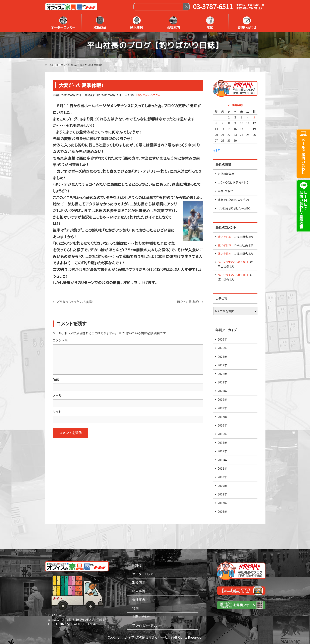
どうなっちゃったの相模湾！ (73, 302)
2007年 (222, 503)
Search (186, 7)
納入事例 (137, 23)
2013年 (222, 451)
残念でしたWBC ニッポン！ (233, 200)
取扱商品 (100, 23)
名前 (56, 379)
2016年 (222, 425)
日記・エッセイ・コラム (148, 95)
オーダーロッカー (63, 23)
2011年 (222, 468)
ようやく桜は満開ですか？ (233, 182)
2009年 (222, 486)
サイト (57, 411)
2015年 (222, 434)
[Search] (159, 7)
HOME (137, 565)
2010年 (222, 477)
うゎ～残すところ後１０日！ (234, 262)
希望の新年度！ (227, 174)
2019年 (222, 399)
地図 (210, 23)
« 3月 (217, 150)
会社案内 (173, 23)
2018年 (222, 408)
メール (57, 395)
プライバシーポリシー (147, 625)
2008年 (222, 494)
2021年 (222, 382)
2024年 (222, 357)
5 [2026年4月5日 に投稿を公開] (254, 117)
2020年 (222, 391)
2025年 (222, 348)
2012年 (222, 460)
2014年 (222, 443)
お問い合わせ (247, 23)
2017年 (222, 417)
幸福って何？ (225, 191)
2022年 (222, 374)
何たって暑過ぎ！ (190, 302)
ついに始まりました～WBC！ (235, 208)
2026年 (222, 339)
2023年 (222, 365)
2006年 (222, 512)
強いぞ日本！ (225, 237)
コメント (60, 340)
